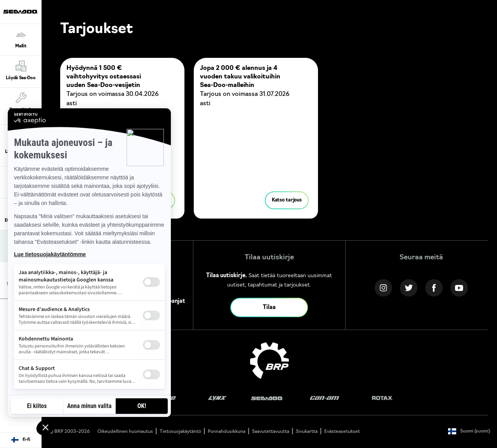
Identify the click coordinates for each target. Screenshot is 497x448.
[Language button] (21, 440)
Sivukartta (307, 432)
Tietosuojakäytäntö (180, 432)
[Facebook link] (434, 288)
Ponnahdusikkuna (227, 432)
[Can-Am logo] (324, 399)
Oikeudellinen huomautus (125, 432)
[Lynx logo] (217, 399)
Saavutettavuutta (271, 432)
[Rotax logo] (382, 399)
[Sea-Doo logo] (21, 12)
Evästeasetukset (342, 432)
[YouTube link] (459, 288)
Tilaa (269, 308)
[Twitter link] (409, 288)
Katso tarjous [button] (287, 200)
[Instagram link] (383, 288)
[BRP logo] (269, 361)
